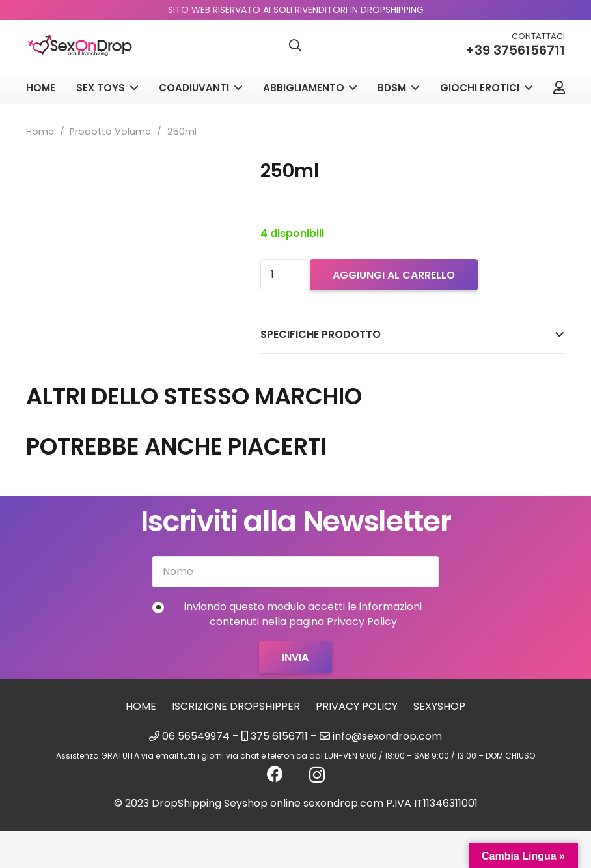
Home (40, 132)
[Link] (559, 88)
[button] (295, 46)
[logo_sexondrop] (80, 46)
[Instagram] (317, 775)
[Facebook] (275, 774)
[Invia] (295, 657)
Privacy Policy (357, 706)
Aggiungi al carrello (394, 275)
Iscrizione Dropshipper (236, 706)
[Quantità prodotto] (284, 275)
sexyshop (439, 706)
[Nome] (295, 572)
